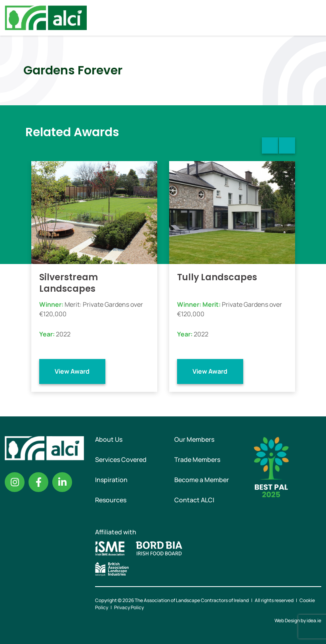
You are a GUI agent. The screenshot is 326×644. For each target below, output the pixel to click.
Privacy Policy (129, 607)
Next (287, 145)
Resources (111, 500)
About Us (109, 439)
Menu (313, 18)
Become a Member (202, 480)
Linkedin (62, 482)
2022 (63, 334)
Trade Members (197, 460)
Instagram (15, 482)
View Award (72, 371)
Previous (270, 145)
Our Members (194, 439)
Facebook (38, 482)
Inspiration (111, 480)
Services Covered (121, 460)
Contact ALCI (194, 500)
